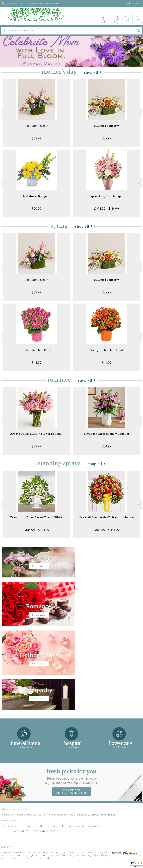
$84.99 (107, 446)
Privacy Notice (94, 865)
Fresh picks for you (72, 693)
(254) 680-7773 (14, 3)
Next (139, 113)
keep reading (108, 731)
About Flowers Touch (14, 725)
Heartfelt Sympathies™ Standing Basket (107, 517)
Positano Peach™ (36, 126)
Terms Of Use (78, 865)
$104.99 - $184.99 (107, 530)
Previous (4, 113)
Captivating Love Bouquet (107, 196)
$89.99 (36, 138)
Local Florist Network (114, 865)
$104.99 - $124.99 (37, 530)
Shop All (91, 72)
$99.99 (36, 209)
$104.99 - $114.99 (107, 209)
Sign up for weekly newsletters (72, 708)
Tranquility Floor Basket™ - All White (37, 517)
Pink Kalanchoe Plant (37, 350)
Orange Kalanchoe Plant (107, 350)
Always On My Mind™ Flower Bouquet (37, 434)
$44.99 (37, 363)
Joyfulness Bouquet (36, 196)
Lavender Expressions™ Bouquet (107, 434)
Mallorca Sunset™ (107, 126)
